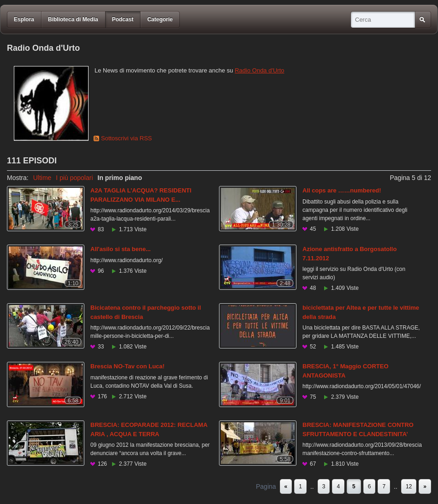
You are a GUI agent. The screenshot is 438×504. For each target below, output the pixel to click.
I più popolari (74, 178)
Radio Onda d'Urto (259, 70)
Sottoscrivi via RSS (127, 138)
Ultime (42, 178)
